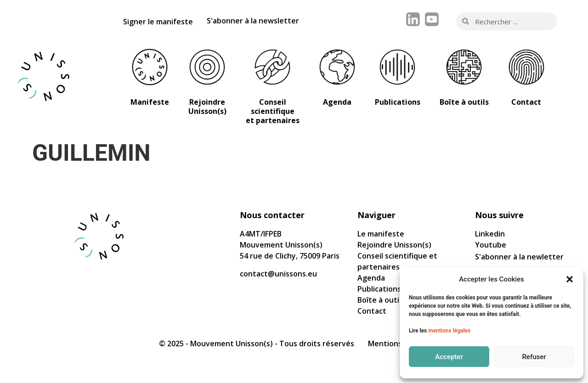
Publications (379, 289)
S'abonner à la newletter (519, 257)
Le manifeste (381, 234)
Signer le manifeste (158, 22)
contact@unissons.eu (278, 274)
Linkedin (490, 234)
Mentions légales (399, 344)
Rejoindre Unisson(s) (394, 245)
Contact (372, 311)
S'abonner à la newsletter (253, 21)
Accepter (449, 357)
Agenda (371, 278)
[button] (570, 279)
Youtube (491, 245)
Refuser (534, 357)
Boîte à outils (381, 300)
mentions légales (449, 331)
